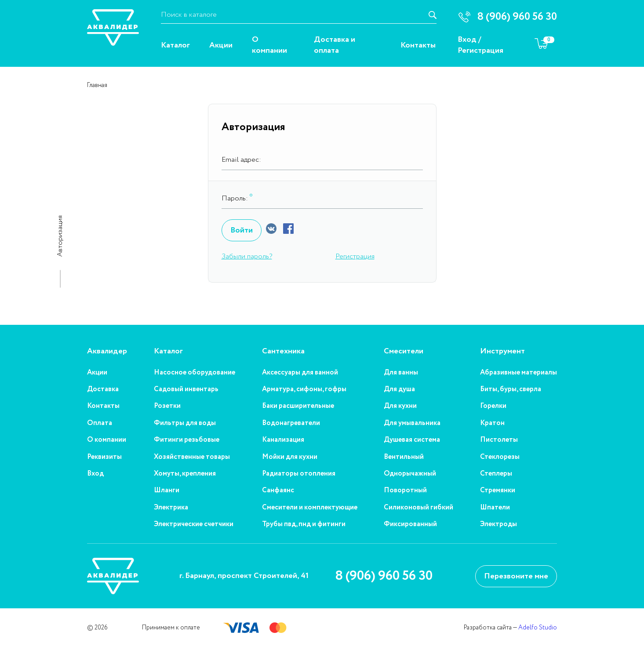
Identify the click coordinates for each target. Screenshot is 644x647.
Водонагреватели (291, 423)
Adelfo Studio (538, 628)
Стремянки (498, 491)
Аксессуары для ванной (300, 373)
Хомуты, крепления (185, 474)
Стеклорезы (500, 457)
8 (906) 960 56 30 (384, 576)
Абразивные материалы (518, 373)
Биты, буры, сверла (511, 389)
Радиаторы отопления (299, 474)
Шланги (167, 491)
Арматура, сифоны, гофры (304, 389)
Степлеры (496, 474)
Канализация (283, 440)
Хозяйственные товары (192, 457)
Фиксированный (410, 524)
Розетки (167, 406)
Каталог (175, 45)
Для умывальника (412, 423)
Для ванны (401, 373)
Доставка (103, 389)
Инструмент (502, 351)
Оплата (100, 423)
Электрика (171, 508)
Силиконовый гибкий (418, 508)
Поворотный (405, 491)
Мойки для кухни (290, 457)
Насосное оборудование (195, 373)
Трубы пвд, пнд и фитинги (304, 524)
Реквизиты (104, 457)
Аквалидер (107, 351)
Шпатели (495, 508)
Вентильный (404, 457)
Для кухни (400, 406)
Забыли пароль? (247, 256)
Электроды (498, 524)
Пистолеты (499, 440)
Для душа (399, 389)
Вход (467, 40)
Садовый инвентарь (186, 389)
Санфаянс (278, 491)
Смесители (404, 351)
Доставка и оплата (335, 45)
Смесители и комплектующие (310, 508)
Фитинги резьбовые (187, 440)
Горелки (493, 406)
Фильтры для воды (185, 423)
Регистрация (480, 51)
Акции (221, 45)
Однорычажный (410, 474)
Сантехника (283, 351)
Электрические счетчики (194, 524)
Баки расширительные (298, 406)
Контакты (418, 45)
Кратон (492, 423)
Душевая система (412, 440)
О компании (269, 45)
